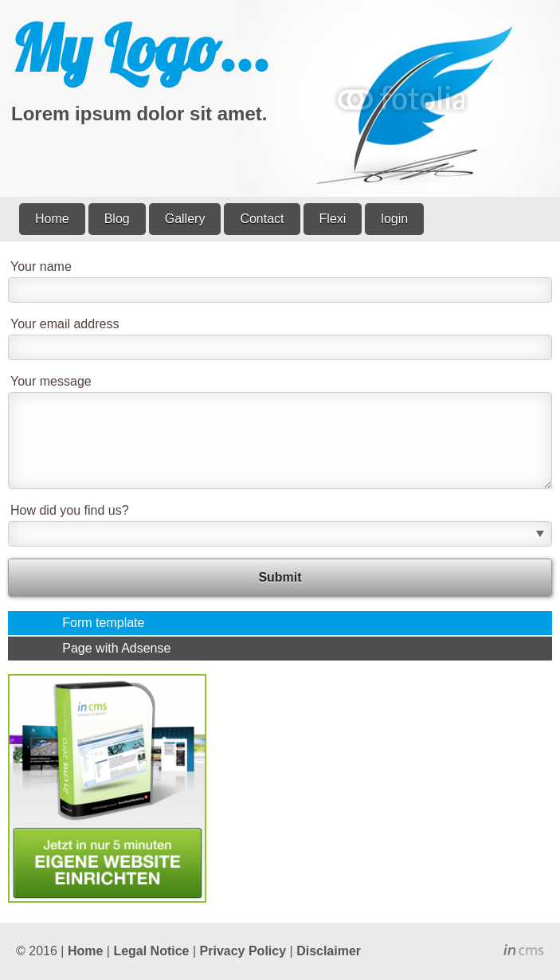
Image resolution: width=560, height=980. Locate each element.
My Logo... (141, 48)
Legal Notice (151, 951)
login (394, 219)
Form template (103, 623)
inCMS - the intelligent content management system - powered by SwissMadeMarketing (524, 952)
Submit (280, 577)
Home (52, 219)
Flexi (333, 219)
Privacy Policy (243, 951)
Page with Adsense (116, 648)
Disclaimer (329, 951)
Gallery (185, 219)
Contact (262, 219)
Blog (117, 219)
